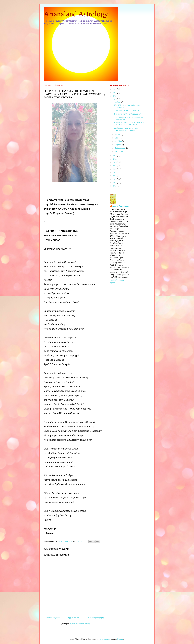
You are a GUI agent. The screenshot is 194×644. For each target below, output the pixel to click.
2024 (115, 96)
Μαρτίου (118, 145)
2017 (115, 172)
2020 (115, 162)
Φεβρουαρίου (120, 148)
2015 (115, 179)
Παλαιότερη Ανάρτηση (95, 618)
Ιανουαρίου (119, 151)
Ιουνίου (118, 135)
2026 (115, 89)
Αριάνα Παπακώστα (121, 206)
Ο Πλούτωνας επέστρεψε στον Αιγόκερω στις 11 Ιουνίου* (126, 129)
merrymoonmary (104, 639)
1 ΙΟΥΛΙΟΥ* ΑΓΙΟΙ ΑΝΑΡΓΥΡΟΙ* (127, 111)
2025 (115, 93)
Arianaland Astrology (76, 14)
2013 (115, 186)
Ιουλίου (118, 102)
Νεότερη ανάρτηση (53, 618)
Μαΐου (117, 138)
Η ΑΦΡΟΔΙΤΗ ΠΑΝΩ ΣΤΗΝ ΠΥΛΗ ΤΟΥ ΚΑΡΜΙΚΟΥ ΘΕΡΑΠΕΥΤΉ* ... (129, 124)
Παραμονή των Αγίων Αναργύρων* (128, 114)
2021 (115, 159)
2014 (115, 183)
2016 (115, 176)
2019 (115, 166)
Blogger (120, 639)
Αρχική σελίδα (73, 618)
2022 (115, 156)
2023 (115, 99)
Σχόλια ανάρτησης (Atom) (80, 624)
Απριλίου (118, 141)
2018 (115, 169)
